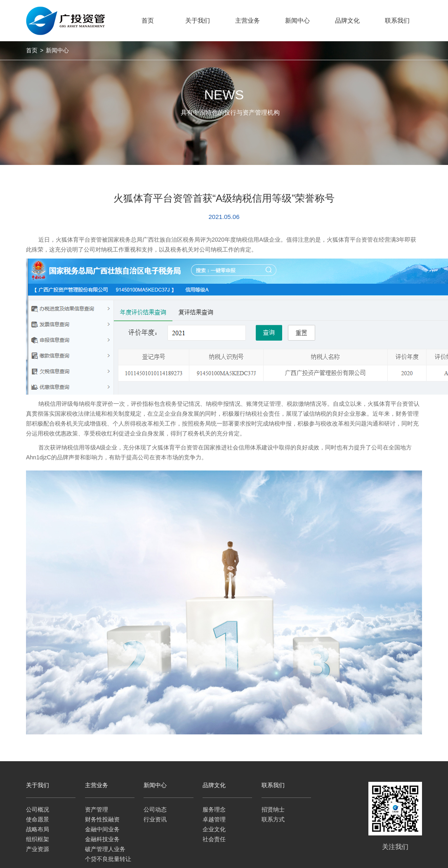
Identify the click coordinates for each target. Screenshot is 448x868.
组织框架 (38, 839)
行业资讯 (155, 819)
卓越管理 (214, 819)
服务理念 (214, 809)
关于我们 (38, 785)
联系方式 (273, 819)
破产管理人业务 (105, 849)
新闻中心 (57, 50)
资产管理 (97, 809)
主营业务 (97, 785)
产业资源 (38, 849)
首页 (32, 50)
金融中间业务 (102, 829)
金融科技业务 (102, 839)
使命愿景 (38, 819)
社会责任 (214, 839)
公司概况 (38, 809)
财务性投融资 (102, 819)
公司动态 (155, 809)
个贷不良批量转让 (108, 859)
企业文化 (214, 829)
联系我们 (273, 785)
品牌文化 (214, 785)
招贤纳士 (273, 809)
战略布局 (38, 829)
